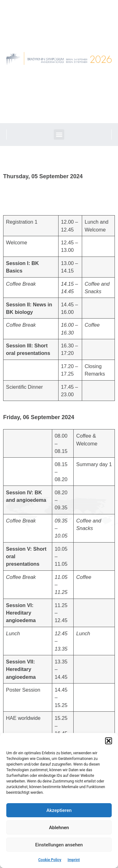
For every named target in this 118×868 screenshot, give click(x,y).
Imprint (74, 860)
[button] (109, 741)
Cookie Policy (50, 860)
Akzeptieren (59, 810)
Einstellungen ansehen (59, 845)
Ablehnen (59, 828)
